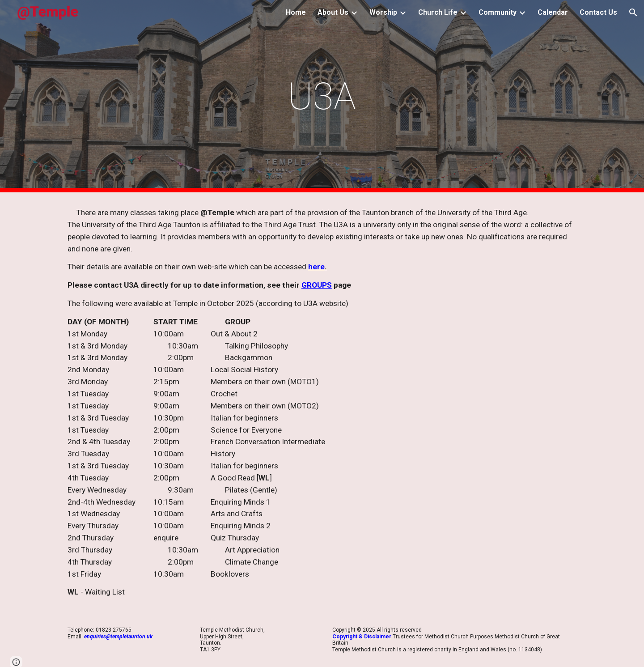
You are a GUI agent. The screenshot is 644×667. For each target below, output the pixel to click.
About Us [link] (333, 12)
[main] (322, 96)
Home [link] (296, 12)
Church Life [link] (438, 12)
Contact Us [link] (598, 12)
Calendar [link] (553, 12)
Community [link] (498, 12)
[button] (633, 13)
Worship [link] (383, 12)
